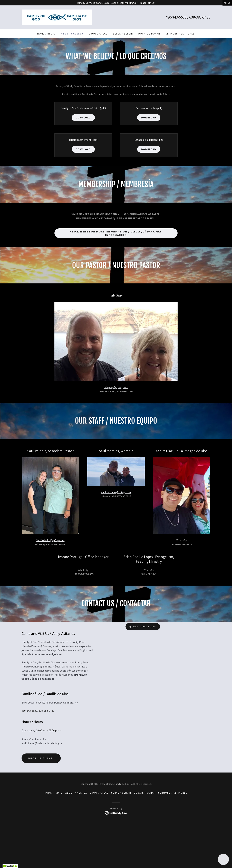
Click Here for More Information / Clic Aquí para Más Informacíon (116, 233)
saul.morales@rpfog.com (116, 492)
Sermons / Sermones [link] (180, 34)
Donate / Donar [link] (149, 34)
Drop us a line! (41, 758)
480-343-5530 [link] (176, 17)
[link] (57, 17)
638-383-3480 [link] (200, 17)
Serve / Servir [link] (123, 34)
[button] (61, 731)
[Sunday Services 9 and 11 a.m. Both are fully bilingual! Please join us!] (116, 3)
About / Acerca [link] (72, 34)
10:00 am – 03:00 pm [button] (48, 730)
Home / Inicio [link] (46, 34)
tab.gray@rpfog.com (116, 387)
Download (83, 118)
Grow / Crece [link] (98, 34)
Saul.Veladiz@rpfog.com (50, 540)
